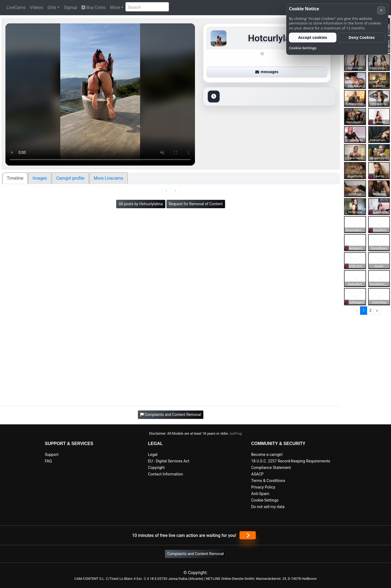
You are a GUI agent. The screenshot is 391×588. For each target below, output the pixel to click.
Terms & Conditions (268, 481)
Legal (153, 455)
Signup (70, 7)
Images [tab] (40, 178)
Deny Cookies (362, 37)
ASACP (257, 474)
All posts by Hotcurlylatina (141, 204)
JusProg (235, 433)
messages (267, 72)
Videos (37, 7)
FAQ (48, 461)
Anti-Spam (260, 494)
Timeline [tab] (15, 178)
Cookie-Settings (265, 500)
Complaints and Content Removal (195, 554)
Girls (52, 7)
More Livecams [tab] (108, 178)
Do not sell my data (268, 507)
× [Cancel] (381, 10)
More (115, 7)
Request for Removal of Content (196, 204)
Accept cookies (313, 37)
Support (52, 455)
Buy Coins (94, 7)
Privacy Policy (263, 487)
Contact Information (165, 474)
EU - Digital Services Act (169, 461)
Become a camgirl (267, 455)
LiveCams (16, 7)
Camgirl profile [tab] (70, 178)
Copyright (156, 468)
